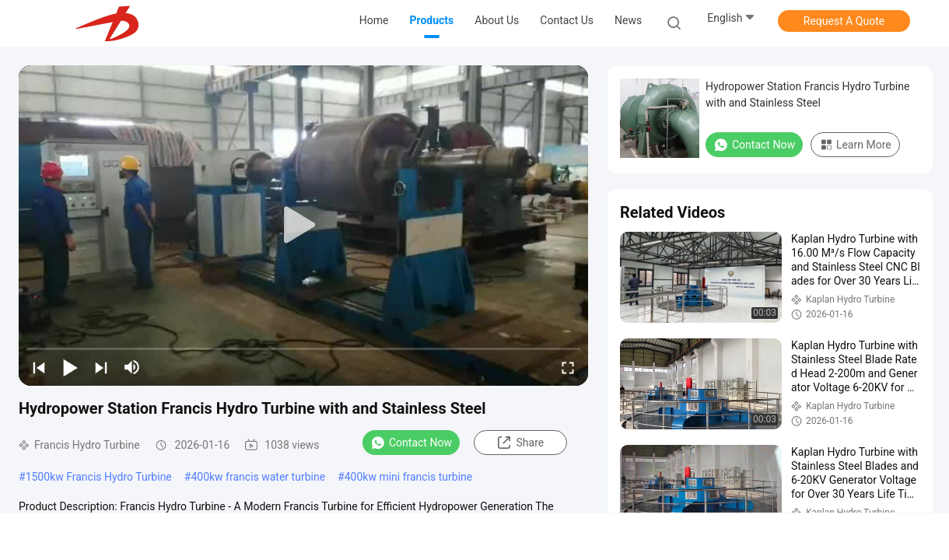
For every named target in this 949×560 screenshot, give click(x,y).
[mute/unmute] (132, 367)
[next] (101, 367)
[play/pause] (70, 367)
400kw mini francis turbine (409, 477)
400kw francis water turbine (258, 477)
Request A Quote (844, 21)
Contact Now (411, 443)
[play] (303, 226)
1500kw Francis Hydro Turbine (99, 477)
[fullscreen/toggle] (568, 367)
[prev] (39, 367)
